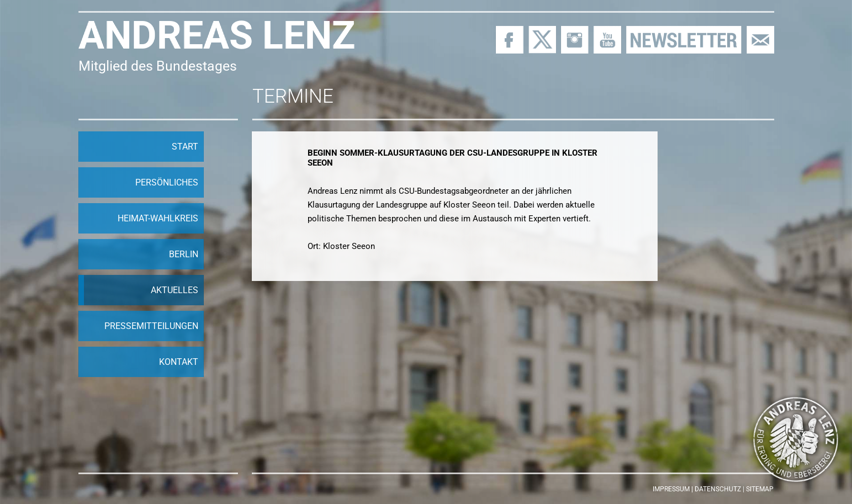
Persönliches (167, 182)
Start (185, 147)
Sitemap (760, 489)
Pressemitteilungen (151, 326)
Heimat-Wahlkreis (158, 218)
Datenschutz (718, 489)
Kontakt (179, 362)
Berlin (184, 254)
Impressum (671, 489)
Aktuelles (174, 290)
